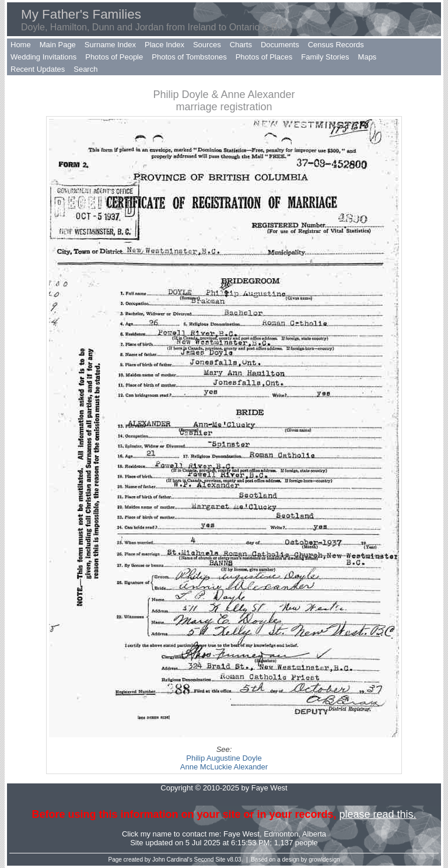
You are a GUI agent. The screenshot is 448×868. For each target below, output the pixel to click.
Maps (367, 57)
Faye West (242, 834)
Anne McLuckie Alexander (224, 767)
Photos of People (114, 57)
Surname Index (110, 45)
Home (21, 45)
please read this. (377, 814)
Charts (241, 45)
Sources (207, 45)
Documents (280, 45)
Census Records (336, 45)
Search (85, 69)
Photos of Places (264, 57)
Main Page (58, 45)
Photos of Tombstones (189, 57)
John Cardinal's (172, 860)
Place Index (164, 45)
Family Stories (325, 57)
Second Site (210, 860)
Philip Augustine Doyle (224, 758)
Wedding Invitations (43, 57)
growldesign (324, 860)
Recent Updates (38, 69)
